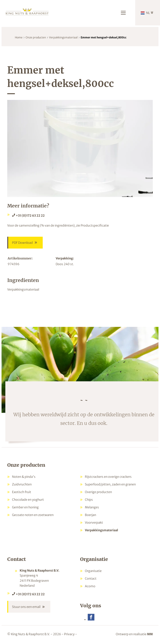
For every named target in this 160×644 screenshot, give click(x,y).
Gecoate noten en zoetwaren (33, 515)
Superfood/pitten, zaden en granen (110, 484)
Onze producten (36, 37)
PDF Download (22, 243)
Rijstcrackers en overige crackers (108, 477)
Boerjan (90, 515)
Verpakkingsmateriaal (63, 37)
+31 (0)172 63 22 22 (30, 215)
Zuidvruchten (22, 484)
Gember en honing (25, 507)
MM (150, 634)
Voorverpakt (94, 522)
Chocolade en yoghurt (28, 500)
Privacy (69, 634)
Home (19, 37)
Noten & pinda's (24, 477)
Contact (91, 578)
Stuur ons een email (26, 607)
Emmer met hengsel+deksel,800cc (104, 37)
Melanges (92, 507)
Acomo (90, 586)
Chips (89, 500)
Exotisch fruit (22, 492)
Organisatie (93, 571)
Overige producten (98, 492)
